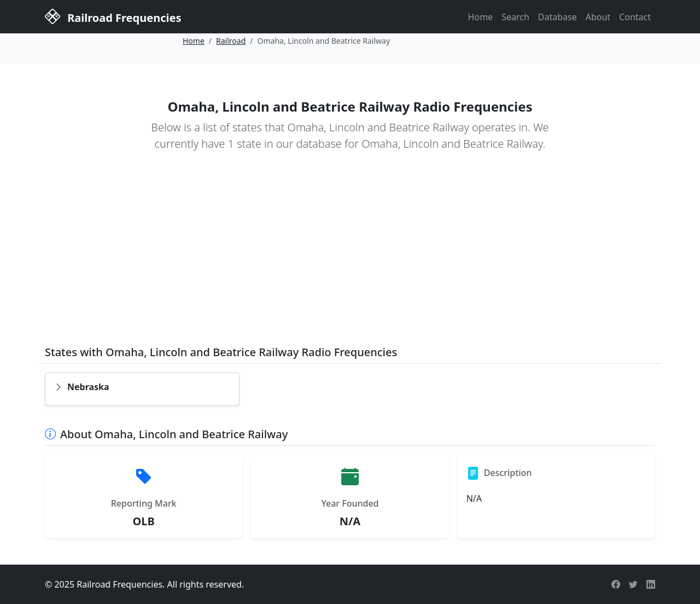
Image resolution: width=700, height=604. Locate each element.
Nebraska (82, 387)
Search (515, 17)
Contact (635, 17)
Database (558, 17)
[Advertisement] (350, 256)
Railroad (231, 41)
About (598, 17)
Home (481, 17)
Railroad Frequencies (113, 16)
